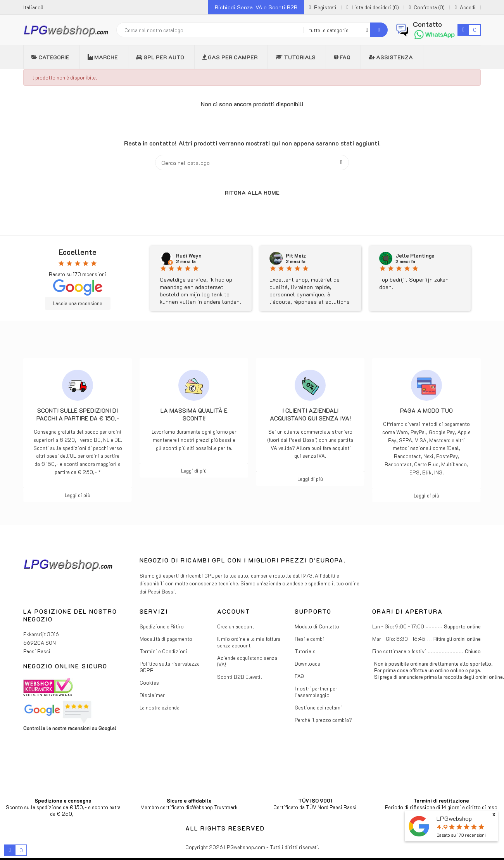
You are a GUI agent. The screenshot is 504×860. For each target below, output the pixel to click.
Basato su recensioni (461, 835)
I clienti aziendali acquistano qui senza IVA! (310, 414)
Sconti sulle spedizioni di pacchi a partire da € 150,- (78, 414)
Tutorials (305, 651)
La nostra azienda (160, 707)
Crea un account (236, 626)
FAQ (299, 676)
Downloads (307, 664)
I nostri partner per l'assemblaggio (316, 692)
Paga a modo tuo (426, 410)
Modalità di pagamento (166, 639)
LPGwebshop (454, 818)
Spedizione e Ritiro (162, 626)
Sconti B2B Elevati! (240, 677)
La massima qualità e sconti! (194, 414)
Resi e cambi (309, 639)
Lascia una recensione (78, 303)
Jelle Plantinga (415, 256)
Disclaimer (152, 695)
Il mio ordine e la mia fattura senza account (249, 642)
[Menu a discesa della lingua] (33, 7)
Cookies (149, 683)
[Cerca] (252, 163)
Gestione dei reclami (318, 707)
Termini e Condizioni (163, 651)
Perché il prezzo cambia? (323, 720)
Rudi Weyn (189, 256)
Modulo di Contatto (317, 626)
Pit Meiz (296, 256)
